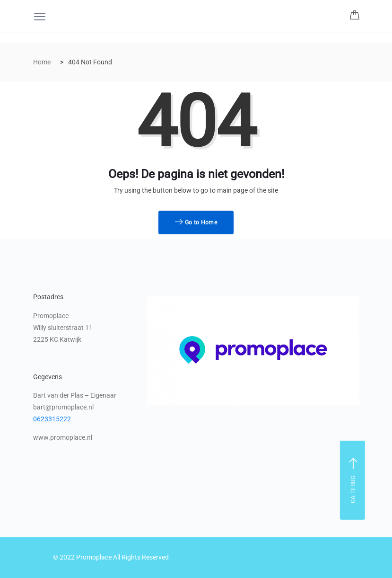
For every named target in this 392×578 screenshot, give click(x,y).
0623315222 (52, 419)
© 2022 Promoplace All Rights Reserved (111, 557)
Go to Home (196, 222)
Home (42, 62)
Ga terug (353, 480)
